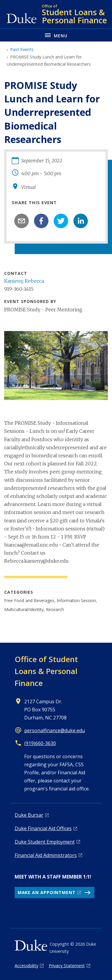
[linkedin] (81, 221)
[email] (22, 221)
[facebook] (41, 221)
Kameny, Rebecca (24, 281)
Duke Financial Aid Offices (43, 828)
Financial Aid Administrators (46, 855)
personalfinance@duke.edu (55, 730)
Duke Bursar (29, 815)
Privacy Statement (67, 966)
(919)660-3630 (40, 743)
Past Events (22, 49)
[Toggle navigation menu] (56, 35)
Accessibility (26, 966)
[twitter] (61, 221)
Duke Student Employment (45, 842)
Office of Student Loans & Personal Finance (46, 671)
